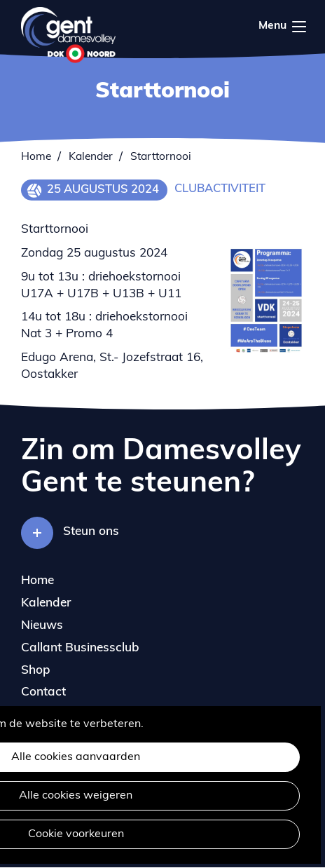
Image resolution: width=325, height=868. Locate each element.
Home (36, 157)
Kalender (91, 157)
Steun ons (91, 532)
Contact (43, 692)
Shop (36, 671)
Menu (299, 27)
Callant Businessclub (80, 648)
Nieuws (42, 626)
